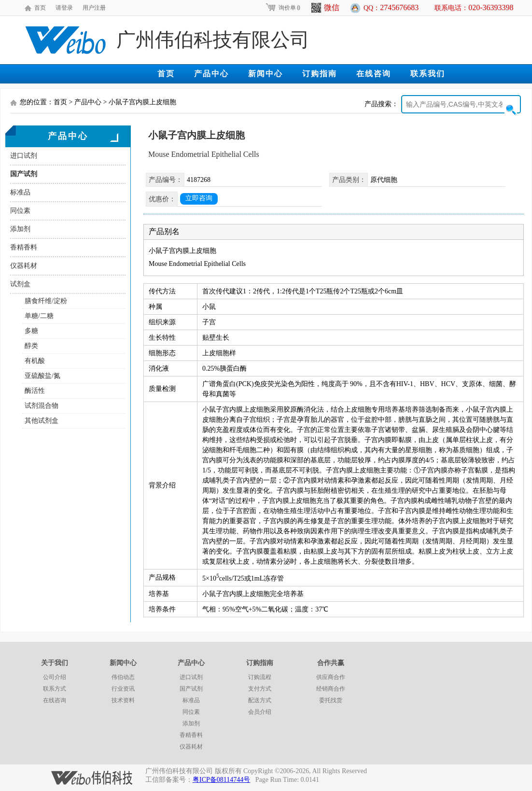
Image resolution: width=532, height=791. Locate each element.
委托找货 (331, 700)
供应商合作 (331, 677)
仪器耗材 (24, 266)
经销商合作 (331, 689)
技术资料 (123, 700)
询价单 (283, 8)
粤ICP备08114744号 (221, 780)
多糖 (31, 331)
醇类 (31, 346)
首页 (40, 8)
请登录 (64, 8)
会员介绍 (260, 712)
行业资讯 (123, 689)
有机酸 (35, 361)
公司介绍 (55, 677)
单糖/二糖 (39, 316)
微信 (325, 8)
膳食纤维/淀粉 (46, 301)
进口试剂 (24, 156)
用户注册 (94, 8)
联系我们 (428, 74)
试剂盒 (20, 284)
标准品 (20, 192)
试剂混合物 (42, 406)
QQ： (391, 7)
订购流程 (260, 677)
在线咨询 (374, 74)
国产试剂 (24, 174)
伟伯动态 (123, 677)
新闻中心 (266, 74)
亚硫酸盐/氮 (42, 376)
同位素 (20, 211)
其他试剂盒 (42, 421)
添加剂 (20, 229)
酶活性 (35, 391)
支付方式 (260, 689)
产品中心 (211, 74)
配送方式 (260, 700)
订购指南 (320, 74)
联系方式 (55, 689)
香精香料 (24, 247)
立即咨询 (199, 198)
